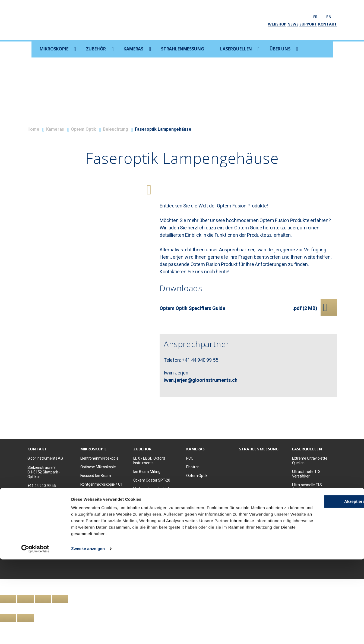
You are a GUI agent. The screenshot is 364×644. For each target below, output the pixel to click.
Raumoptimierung (148, 515)
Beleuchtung (116, 129)
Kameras (133, 49)
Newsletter (107, 557)
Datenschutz (158, 557)
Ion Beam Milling (147, 472)
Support (308, 24)
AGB (141, 557)
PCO (190, 458)
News (293, 24)
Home (33, 129)
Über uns (280, 49)
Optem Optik (84, 129)
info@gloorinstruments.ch (49, 495)
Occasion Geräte (94, 519)
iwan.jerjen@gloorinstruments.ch (200, 380)
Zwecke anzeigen (88, 633)
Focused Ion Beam (96, 476)
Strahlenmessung (182, 49)
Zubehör (96, 49)
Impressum (126, 557)
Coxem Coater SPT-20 (152, 480)
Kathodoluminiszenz (151, 524)
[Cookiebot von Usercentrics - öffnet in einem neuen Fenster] (35, 633)
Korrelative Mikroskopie (100, 501)
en (331, 17)
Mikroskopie (54, 49)
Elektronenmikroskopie (99, 458)
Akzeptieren (319, 580)
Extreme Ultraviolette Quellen (310, 461)
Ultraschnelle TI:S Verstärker (306, 474)
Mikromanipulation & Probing (151, 504)
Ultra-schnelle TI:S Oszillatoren (307, 487)
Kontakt (327, 24)
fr (318, 17)
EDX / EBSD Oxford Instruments (149, 461)
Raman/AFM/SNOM (97, 493)
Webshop (277, 24)
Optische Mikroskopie (98, 467)
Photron (193, 467)
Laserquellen (236, 49)
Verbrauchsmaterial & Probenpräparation (151, 491)
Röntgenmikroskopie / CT (102, 484)
